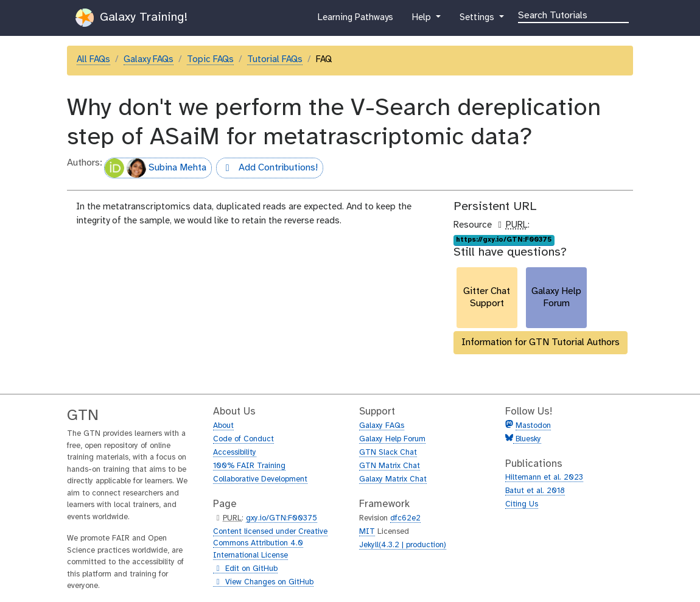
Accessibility (235, 453)
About (223, 426)
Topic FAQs (210, 60)
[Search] (573, 15)
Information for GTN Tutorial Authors (541, 342)
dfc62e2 (405, 518)
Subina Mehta (156, 168)
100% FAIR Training (249, 466)
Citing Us (522, 504)
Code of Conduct (243, 439)
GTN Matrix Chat (390, 466)
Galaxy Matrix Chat (393, 479)
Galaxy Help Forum (392, 439)
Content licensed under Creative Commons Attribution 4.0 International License (270, 544)
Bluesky (527, 439)
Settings (478, 20)
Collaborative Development (260, 479)
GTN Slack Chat (388, 453)
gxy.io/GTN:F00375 (282, 518)
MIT (367, 532)
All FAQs (93, 60)
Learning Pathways (355, 20)
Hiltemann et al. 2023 (544, 478)
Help (422, 20)
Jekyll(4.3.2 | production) (403, 545)
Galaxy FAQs (149, 60)
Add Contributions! (267, 169)
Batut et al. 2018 (535, 491)
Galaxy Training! (131, 18)
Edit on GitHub (245, 569)
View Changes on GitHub (263, 583)
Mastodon (533, 426)
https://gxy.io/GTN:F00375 (504, 240)
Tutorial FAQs (275, 60)
